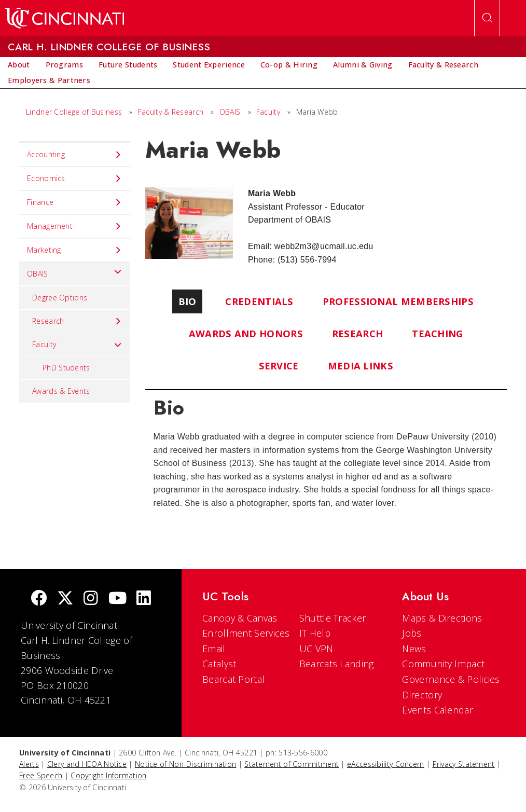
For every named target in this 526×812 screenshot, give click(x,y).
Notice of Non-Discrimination (185, 764)
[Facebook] (39, 599)
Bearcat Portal (233, 679)
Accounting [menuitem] (74, 155)
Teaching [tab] (437, 333)
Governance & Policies (451, 679)
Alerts (29, 764)
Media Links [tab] (361, 366)
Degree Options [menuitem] (60, 298)
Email (214, 649)
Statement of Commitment (292, 764)
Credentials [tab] (259, 301)
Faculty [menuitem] (77, 345)
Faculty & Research (171, 112)
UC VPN (316, 649)
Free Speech (41, 775)
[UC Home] (65, 18)
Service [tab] (279, 366)
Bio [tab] (188, 301)
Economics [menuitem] (74, 178)
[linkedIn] (144, 599)
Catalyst (219, 664)
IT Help (315, 633)
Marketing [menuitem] (74, 250)
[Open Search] (487, 18)
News (414, 649)
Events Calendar (438, 710)
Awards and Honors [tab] (246, 333)
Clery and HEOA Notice (87, 764)
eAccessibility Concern (386, 764)
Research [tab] (357, 333)
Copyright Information (108, 775)
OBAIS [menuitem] (74, 271)
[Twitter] (65, 599)
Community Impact (443, 664)
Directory (422, 695)
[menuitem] (19, 65)
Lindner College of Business (74, 112)
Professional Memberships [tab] (398, 301)
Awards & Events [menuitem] (61, 391)
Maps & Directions (442, 618)
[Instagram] (91, 599)
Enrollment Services (246, 633)
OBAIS (230, 112)
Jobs (412, 633)
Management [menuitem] (74, 226)
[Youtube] (117, 599)
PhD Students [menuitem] (66, 368)
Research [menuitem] (77, 321)
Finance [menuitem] (74, 202)
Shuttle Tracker (333, 618)
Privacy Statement (464, 764)
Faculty (268, 112)
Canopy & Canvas (240, 618)
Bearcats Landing (337, 664)
